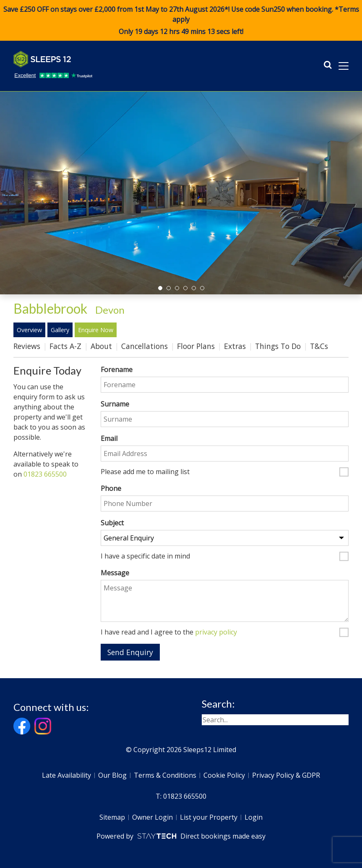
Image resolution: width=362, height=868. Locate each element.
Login (254, 817)
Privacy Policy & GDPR (286, 775)
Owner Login (152, 817)
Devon (110, 310)
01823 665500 (45, 474)
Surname (115, 404)
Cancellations (145, 346)
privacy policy (216, 632)
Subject (112, 523)
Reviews (27, 346)
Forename (117, 370)
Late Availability (66, 775)
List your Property (209, 817)
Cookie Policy (224, 775)
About (101, 346)
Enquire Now (96, 330)
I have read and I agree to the (169, 632)
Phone (111, 488)
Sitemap (112, 817)
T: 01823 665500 (181, 796)
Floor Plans (196, 346)
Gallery (60, 330)
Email (109, 438)
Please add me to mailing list (145, 472)
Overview (29, 330)
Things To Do (278, 346)
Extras (235, 346)
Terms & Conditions (165, 775)
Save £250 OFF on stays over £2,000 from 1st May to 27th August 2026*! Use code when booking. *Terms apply (181, 21)
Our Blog (112, 775)
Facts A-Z (65, 346)
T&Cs (319, 346)
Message (115, 573)
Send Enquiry (130, 652)
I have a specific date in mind (145, 556)
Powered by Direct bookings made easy (181, 836)
